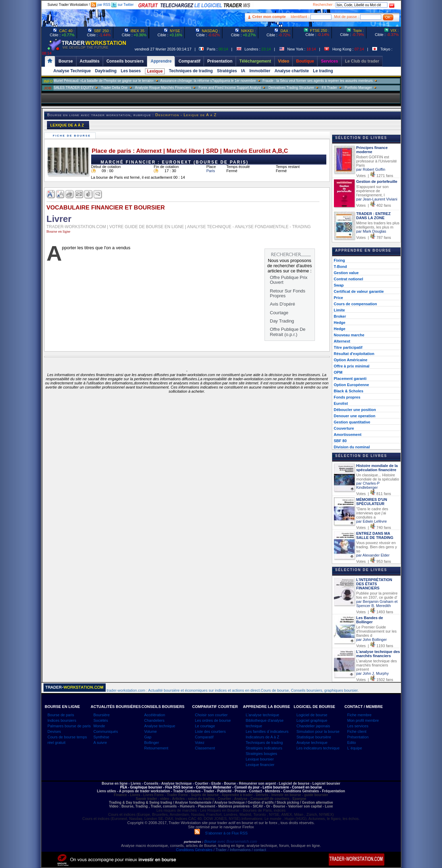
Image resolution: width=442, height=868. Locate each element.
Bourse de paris (61, 715)
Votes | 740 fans (374, 528)
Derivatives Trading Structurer (291, 88)
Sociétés (101, 720)
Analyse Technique (72, 71)
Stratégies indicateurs (264, 748)
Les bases (131, 71)
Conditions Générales (194, 850)
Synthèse (102, 737)
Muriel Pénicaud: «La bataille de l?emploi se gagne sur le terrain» (104, 81)
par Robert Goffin (371, 169)
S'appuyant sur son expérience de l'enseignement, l (373, 191)
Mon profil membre (363, 720)
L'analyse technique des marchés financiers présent (377, 665)
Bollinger (152, 743)
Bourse (211, 841)
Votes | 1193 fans (375, 646)
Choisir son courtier (212, 715)
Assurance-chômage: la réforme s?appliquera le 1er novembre (208, 81)
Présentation (358, 737)
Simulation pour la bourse (318, 731)
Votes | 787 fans (374, 237)
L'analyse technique (263, 715)
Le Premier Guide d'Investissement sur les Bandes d (377, 631)
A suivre (100, 743)
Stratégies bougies (262, 754)
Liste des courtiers (210, 731)
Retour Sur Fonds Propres (288, 293)
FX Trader (329, 88)
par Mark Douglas (371, 231)
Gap (148, 737)
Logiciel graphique (312, 720)
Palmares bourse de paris (69, 726)
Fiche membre (359, 715)
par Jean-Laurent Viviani (377, 199)
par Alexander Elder (373, 555)
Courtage (279, 313)
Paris (211, 171)
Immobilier (260, 71)
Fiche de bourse (73, 136)
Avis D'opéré (283, 304)
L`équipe (355, 748)
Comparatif (204, 737)
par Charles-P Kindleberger (368, 485)
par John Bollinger (372, 640)
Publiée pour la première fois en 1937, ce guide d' (377, 595)
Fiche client (357, 731)
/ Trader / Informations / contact (239, 850)
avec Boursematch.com (237, 841)
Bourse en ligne (59, 231)
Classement (205, 748)
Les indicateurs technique (318, 748)
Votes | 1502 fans (375, 680)
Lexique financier (260, 765)
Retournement (156, 748)
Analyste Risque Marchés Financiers (163, 88)
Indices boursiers (62, 720)
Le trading (323, 71)
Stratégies (227, 71)
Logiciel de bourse (312, 715)
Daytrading (106, 71)
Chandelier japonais (313, 726)
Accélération (155, 715)
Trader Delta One (114, 88)
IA (243, 71)
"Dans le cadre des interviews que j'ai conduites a (372, 513)
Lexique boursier (260, 759)
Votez (200, 743)
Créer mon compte (269, 17)
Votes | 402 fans (374, 205)
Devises (54, 731)
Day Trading (282, 321)
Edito (352, 743)
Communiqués (106, 731)
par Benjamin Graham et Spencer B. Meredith (377, 604)
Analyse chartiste (292, 71)
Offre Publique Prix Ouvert (289, 280)
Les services (358, 726)
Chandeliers (155, 720)
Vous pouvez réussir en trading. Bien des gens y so (377, 547)
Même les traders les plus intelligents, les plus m (378, 225)
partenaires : (194, 842)
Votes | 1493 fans (375, 612)
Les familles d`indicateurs (267, 731)
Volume (151, 731)
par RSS (101, 5)
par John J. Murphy (373, 673)
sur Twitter (122, 5)
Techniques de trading (191, 71)
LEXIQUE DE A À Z (67, 125)
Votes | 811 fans (374, 494)
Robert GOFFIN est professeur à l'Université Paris (377, 161)
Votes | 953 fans (374, 561)
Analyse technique (160, 726)
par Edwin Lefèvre (372, 521)
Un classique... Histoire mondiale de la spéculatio (378, 477)
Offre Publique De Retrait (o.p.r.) (288, 332)
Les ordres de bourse (213, 720)
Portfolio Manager (358, 88)
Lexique (155, 71)
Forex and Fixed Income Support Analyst (230, 88)
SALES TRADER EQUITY (74, 88)
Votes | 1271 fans (375, 176)
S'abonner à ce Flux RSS (221, 833)
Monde (99, 726)
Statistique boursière (314, 737)
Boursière (102, 715)
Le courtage (205, 726)
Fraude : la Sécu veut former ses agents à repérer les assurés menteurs (318, 81)
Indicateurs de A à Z (263, 737)
